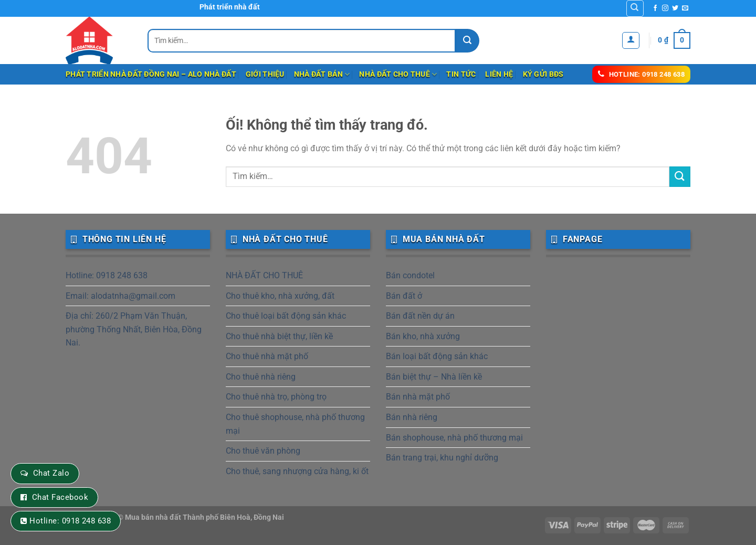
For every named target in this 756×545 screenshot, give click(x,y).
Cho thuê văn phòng (263, 451)
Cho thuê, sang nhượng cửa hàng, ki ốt (297, 471)
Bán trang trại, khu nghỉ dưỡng (442, 458)
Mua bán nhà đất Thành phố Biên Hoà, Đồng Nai (204, 517)
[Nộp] (468, 41)
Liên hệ (499, 74)
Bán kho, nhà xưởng (423, 336)
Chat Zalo (51, 473)
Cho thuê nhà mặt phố (267, 356)
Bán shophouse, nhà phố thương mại (454, 438)
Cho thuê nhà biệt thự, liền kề (279, 336)
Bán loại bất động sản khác (437, 356)
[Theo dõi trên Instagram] (665, 8)
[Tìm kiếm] (635, 8)
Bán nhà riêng (412, 417)
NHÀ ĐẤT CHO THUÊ (398, 74)
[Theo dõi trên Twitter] (675, 8)
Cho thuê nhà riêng (261, 377)
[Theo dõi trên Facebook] (655, 8)
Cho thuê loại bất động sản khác (286, 316)
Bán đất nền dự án (420, 316)
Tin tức (461, 74)
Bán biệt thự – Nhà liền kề (434, 377)
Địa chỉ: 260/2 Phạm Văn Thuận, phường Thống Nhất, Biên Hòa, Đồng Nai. (134, 329)
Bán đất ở (404, 296)
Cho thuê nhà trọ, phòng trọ (276, 397)
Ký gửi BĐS (543, 74)
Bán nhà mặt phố (418, 397)
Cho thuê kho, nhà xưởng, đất (280, 296)
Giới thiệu (265, 74)
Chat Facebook (60, 497)
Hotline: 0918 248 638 (107, 275)
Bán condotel (410, 275)
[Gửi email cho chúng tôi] (685, 8)
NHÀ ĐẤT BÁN (322, 74)
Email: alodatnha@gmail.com (120, 296)
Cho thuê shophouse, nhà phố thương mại (295, 424)
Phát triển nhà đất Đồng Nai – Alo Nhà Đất (151, 74)
